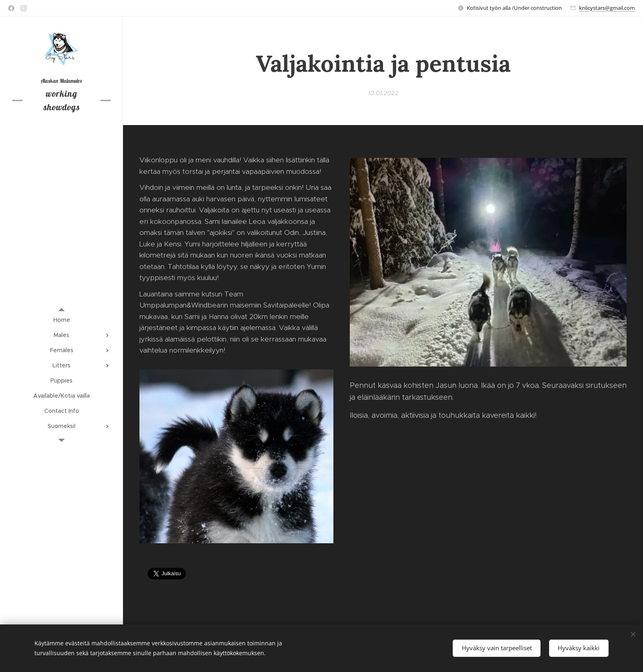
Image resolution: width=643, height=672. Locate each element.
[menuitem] (62, 320)
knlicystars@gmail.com (607, 8)
